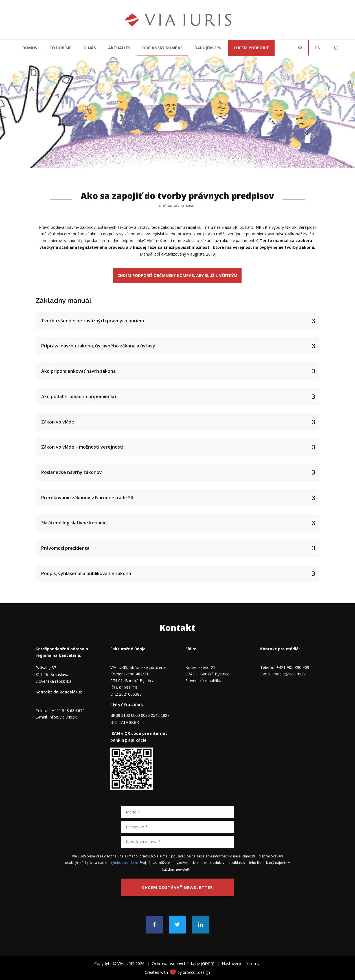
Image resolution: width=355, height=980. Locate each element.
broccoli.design (196, 972)
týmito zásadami (124, 863)
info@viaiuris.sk (63, 717)
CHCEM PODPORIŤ (251, 48)
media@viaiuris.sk (290, 674)
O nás (90, 48)
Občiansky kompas (162, 48)
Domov (30, 48)
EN (318, 48)
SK (300, 48)
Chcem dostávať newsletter (177, 887)
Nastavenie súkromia (241, 964)
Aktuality (119, 48)
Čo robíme (60, 48)
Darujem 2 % (208, 48)
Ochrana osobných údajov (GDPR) (183, 964)
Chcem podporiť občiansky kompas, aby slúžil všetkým (177, 275)
